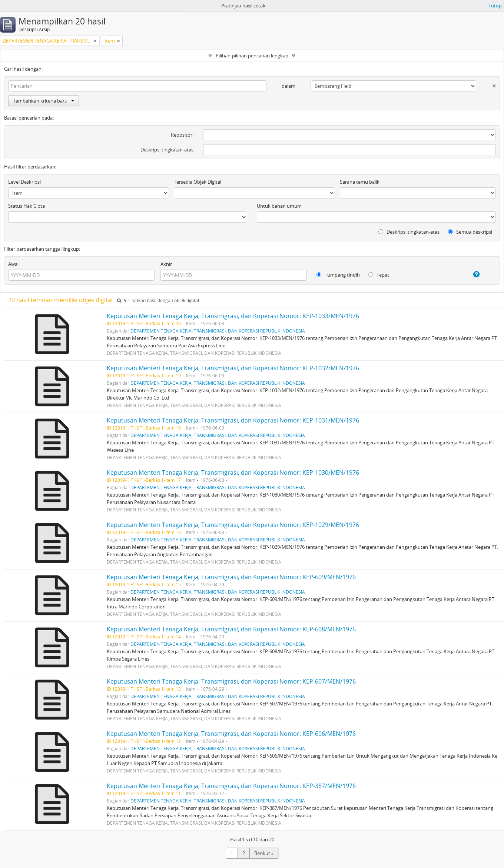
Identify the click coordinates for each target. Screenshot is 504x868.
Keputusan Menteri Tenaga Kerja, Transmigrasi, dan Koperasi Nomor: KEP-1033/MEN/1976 (233, 316)
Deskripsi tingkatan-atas (167, 150)
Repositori (182, 135)
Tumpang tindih (338, 275)
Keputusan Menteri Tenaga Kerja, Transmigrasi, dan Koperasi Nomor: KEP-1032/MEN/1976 (233, 368)
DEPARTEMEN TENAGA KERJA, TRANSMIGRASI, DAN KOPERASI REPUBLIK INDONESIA (218, 331)
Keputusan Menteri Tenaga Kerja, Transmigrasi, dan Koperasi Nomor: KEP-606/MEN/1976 (231, 734)
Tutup (495, 6)
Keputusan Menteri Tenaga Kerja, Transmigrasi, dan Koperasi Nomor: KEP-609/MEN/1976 (231, 577)
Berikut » (264, 853)
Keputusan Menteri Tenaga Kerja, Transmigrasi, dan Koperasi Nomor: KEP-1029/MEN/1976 (233, 525)
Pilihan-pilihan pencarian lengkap (252, 56)
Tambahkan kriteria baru (44, 101)
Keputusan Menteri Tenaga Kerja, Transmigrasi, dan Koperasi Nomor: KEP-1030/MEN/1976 (233, 473)
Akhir (166, 264)
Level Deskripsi (24, 182)
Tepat (379, 275)
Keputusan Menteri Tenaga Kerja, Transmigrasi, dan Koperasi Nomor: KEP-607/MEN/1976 (231, 681)
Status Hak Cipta (26, 206)
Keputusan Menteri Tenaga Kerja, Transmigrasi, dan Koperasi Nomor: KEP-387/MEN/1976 (231, 786)
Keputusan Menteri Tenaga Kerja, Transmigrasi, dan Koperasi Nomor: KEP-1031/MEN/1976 (233, 420)
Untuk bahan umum (279, 206)
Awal (13, 264)
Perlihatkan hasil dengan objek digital (158, 301)
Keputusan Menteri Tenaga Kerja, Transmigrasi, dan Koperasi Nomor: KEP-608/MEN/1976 (231, 629)
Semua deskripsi (470, 232)
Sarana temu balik (360, 182)
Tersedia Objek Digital (198, 182)
